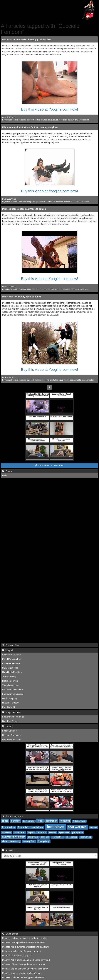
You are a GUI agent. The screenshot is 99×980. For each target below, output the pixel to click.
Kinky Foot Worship (11, 655)
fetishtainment (79, 821)
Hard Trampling (10, 698)
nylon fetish (64, 833)
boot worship (29, 821)
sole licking (15, 841)
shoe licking (72, 837)
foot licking (39, 120)
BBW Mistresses (10, 668)
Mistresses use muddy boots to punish (22, 297)
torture (86, 202)
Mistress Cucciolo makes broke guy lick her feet (27, 39)
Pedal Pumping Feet (12, 659)
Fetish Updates (9, 731)
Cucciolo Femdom (18, 120)
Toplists (7, 726)
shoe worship (73, 120)
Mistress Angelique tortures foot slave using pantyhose (30, 127)
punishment (84, 120)
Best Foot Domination (13, 690)
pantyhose (31, 289)
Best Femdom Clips (12, 739)
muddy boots (69, 380)
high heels (6, 833)
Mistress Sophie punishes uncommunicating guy (25, 969)
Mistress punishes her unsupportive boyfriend (24, 977)
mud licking (80, 380)
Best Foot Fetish (10, 681)
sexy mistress (58, 837)
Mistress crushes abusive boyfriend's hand (22, 973)
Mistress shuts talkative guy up (17, 956)
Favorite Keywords (13, 816)
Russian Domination (12, 735)
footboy (49, 202)
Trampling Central (11, 685)
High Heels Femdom (12, 672)
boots (47, 380)
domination (90, 380)
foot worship (77, 827)
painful (51, 289)
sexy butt (58, 289)
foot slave (48, 120)
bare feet (30, 120)
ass (54, 202)
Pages (7, 471)
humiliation (39, 380)
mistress (42, 833)
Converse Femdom (11, 663)
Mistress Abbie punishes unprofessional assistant (25, 947)
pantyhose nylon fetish (36, 202)
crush (52, 380)
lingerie (31, 833)
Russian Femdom (11, 703)
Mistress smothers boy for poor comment (22, 951)
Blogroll (7, 650)
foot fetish (63, 120)
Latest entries (10, 934)
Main (5, 475)
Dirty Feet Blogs (10, 721)
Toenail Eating (9, 677)
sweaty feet (29, 841)
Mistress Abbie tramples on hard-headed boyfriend (26, 960)
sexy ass (67, 289)
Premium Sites (11, 645)
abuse (55, 120)
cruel (45, 289)
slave (5, 841)
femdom (60, 202)
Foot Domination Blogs (13, 717)
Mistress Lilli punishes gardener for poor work (24, 964)
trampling (43, 841)
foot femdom (78, 202)
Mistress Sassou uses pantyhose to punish (24, 209)
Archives (8, 850)
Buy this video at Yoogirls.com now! (49, 109)
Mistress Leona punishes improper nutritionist (24, 942)
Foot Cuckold (8, 707)
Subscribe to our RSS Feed (49, 466)
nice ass (53, 833)
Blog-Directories (11, 712)
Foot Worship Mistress (13, 694)
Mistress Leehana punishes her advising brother (25, 938)
